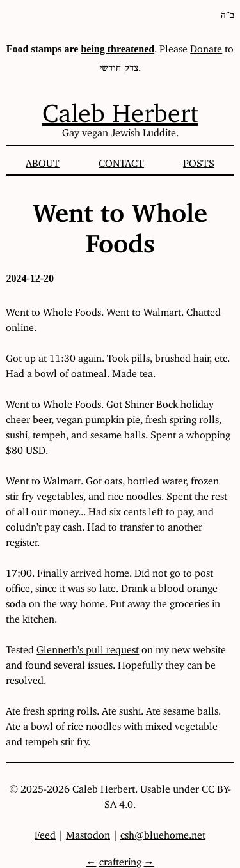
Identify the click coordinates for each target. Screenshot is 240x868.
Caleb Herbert (120, 107)
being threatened (117, 49)
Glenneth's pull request (88, 647)
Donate (206, 46)
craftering (120, 859)
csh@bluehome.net (163, 832)
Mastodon (88, 832)
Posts (199, 160)
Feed (45, 832)
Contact (121, 160)
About (43, 160)
